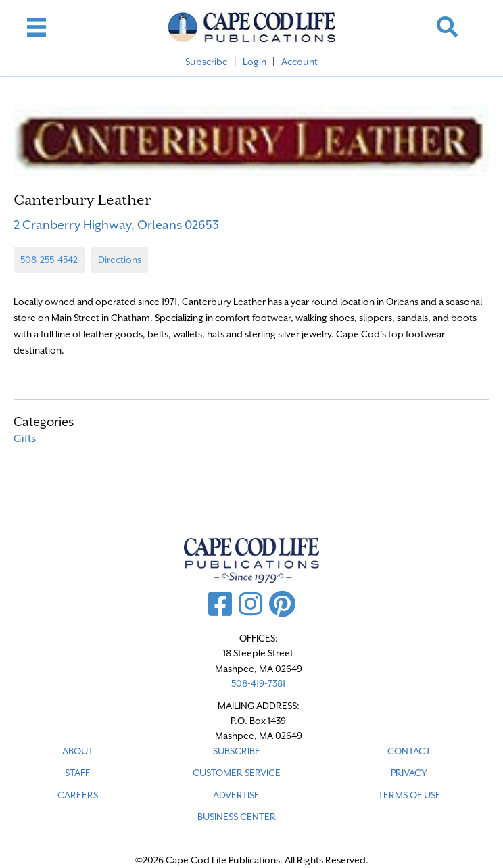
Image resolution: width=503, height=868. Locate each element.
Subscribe (207, 62)
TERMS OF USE (409, 795)
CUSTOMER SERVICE (237, 773)
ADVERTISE (236, 795)
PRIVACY (409, 773)
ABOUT (78, 751)
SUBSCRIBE (237, 751)
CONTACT (409, 751)
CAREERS (78, 795)
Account (300, 62)
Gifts (25, 439)
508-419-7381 (258, 683)
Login (255, 62)
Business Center (237, 817)
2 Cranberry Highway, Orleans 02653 (116, 225)
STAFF (77, 773)
